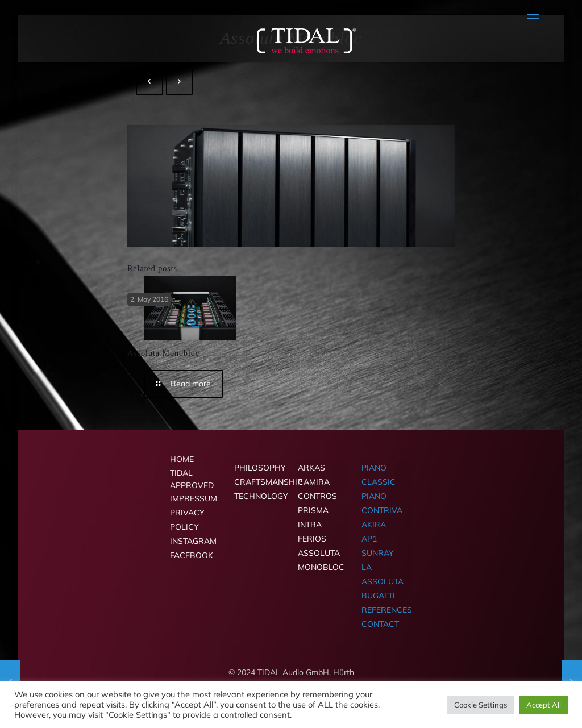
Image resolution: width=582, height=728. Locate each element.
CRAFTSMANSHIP (259, 482)
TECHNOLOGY (259, 496)
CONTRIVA (382, 510)
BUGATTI (378, 596)
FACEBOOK (192, 555)
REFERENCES (386, 610)
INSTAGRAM (193, 541)
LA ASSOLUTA (383, 574)
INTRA (310, 525)
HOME (182, 459)
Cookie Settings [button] (481, 705)
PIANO (374, 496)
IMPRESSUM (194, 498)
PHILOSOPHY (259, 468)
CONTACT (380, 624)
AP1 (369, 539)
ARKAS (311, 468)
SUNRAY (378, 553)
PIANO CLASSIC (379, 475)
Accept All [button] (544, 705)
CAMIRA (314, 482)
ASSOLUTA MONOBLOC (321, 560)
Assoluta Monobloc (163, 353)
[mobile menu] (533, 14)
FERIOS (312, 539)
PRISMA (313, 510)
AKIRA (374, 525)
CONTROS (317, 496)
